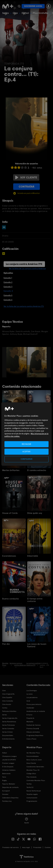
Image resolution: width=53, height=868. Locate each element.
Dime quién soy (35, 513)
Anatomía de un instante (36, 711)
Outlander (30, 708)
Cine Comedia (8, 701)
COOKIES (48, 847)
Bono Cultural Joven (34, 760)
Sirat (28, 701)
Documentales (8, 735)
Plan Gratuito (41, 13)
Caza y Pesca (31, 739)
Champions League (9, 756)
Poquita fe (30, 718)
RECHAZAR (26, 444)
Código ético (31, 774)
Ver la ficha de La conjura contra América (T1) (24, 306)
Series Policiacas (8, 725)
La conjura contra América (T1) (24, 264)
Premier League (8, 763)
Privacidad (37, 847)
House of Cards (10, 513)
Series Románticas (9, 722)
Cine (15, 13)
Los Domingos (32, 691)
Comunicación (32, 798)
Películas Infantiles (9, 711)
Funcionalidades (33, 756)
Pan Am (6, 644)
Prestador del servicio (11, 847)
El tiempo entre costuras (35, 600)
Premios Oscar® (33, 729)
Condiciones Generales (35, 767)
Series (6, 13)
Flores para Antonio (34, 704)
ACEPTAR (26, 452)
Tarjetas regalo (32, 794)
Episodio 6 (8, 300)
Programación (32, 801)
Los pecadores (32, 697)
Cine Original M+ (8, 694)
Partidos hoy (7, 801)
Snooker (5, 794)
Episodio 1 (8, 278)
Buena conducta (10, 599)
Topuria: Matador (9, 784)
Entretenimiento (8, 739)
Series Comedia (8, 729)
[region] (27, 434)
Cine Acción (7, 704)
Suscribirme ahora (33, 6)
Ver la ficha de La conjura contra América (27, 268)
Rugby (4, 780)
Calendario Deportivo (10, 798)
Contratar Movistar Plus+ (36, 780)
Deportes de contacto (10, 787)
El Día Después (8, 767)
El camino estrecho (37, 470)
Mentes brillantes (11, 470)
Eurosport (6, 791)
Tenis (4, 777)
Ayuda (27, 821)
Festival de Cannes (34, 725)
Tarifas (29, 784)
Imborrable (33, 556)
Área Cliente (31, 763)
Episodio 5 (8, 295)
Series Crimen (7, 732)
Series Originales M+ (10, 718)
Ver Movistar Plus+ (33, 753)
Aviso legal (26, 847)
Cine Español (7, 697)
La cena (29, 694)
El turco (29, 715)
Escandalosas (9, 556)
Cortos (5, 708)
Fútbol (25, 13)
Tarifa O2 (30, 787)
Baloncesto (6, 774)
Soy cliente (26, 177)
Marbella (30, 722)
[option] (17, 362)
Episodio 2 (8, 282)
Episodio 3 (8, 287)
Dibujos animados (33, 732)
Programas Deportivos (35, 735)
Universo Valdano (9, 770)
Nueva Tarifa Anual (34, 791)
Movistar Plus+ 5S (33, 770)
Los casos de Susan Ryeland (37, 645)
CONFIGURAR (27, 459)
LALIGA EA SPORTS (9, 760)
